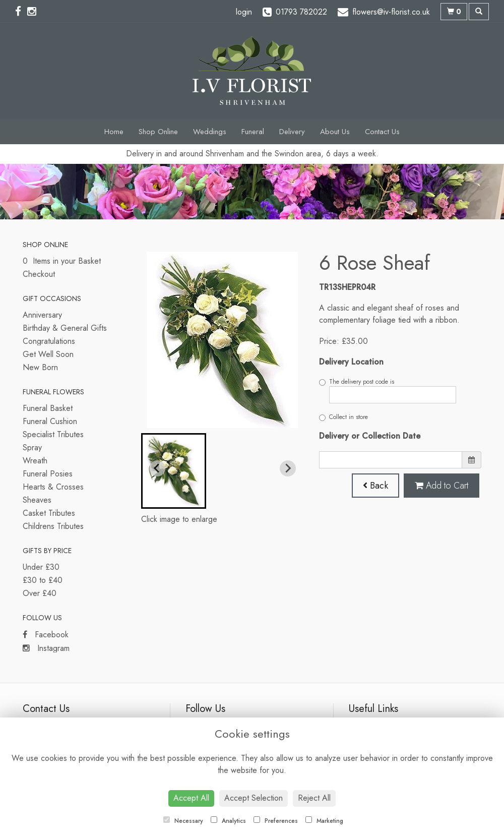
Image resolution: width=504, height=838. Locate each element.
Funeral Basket (48, 408)
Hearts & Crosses (53, 487)
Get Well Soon (48, 354)
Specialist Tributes (53, 434)
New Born (40, 367)
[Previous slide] (157, 468)
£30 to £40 (43, 580)
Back (375, 486)
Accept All (191, 798)
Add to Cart (442, 486)
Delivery (292, 132)
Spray (32, 447)
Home (114, 132)
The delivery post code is (388, 390)
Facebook (46, 635)
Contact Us (382, 132)
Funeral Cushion (50, 421)
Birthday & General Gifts (65, 328)
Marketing (324, 821)
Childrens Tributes (53, 526)
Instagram (46, 648)
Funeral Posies (48, 474)
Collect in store (343, 417)
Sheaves (37, 500)
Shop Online (158, 132)
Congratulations (49, 341)
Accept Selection (254, 798)
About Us (335, 132)
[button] (174, 471)
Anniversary (42, 315)
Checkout (39, 274)
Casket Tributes (49, 513)
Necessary (183, 821)
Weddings (210, 132)
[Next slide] (288, 468)
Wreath (35, 461)
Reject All (314, 798)
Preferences (276, 821)
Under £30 (41, 567)
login (244, 12)
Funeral (253, 132)
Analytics (228, 821)
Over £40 (40, 593)
